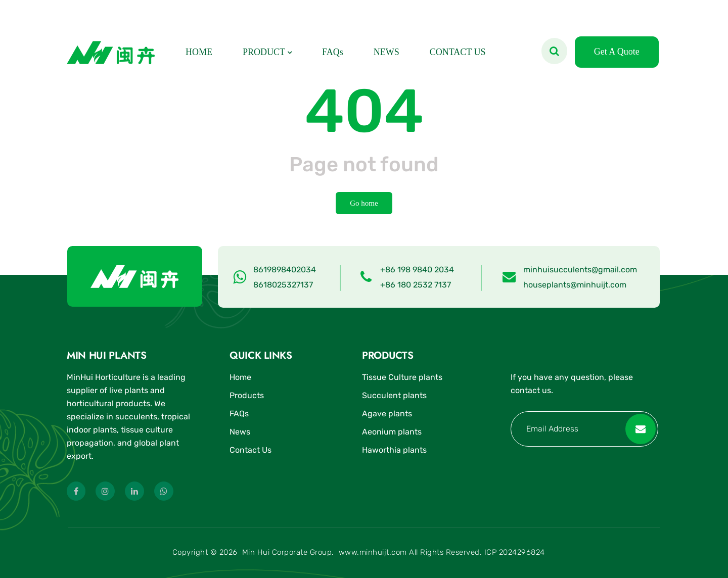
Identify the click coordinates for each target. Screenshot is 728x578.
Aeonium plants (392, 432)
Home (240, 377)
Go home (364, 203)
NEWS (386, 52)
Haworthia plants (394, 450)
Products (247, 395)
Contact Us (251, 450)
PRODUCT (264, 52)
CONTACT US (458, 52)
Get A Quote (617, 52)
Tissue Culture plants (402, 377)
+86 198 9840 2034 (417, 270)
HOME (199, 52)
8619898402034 (285, 270)
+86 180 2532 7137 (416, 285)
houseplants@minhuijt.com (575, 285)
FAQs (333, 52)
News (240, 432)
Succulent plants (394, 395)
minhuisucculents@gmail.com (580, 270)
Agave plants (387, 414)
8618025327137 (283, 285)
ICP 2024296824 (515, 552)
